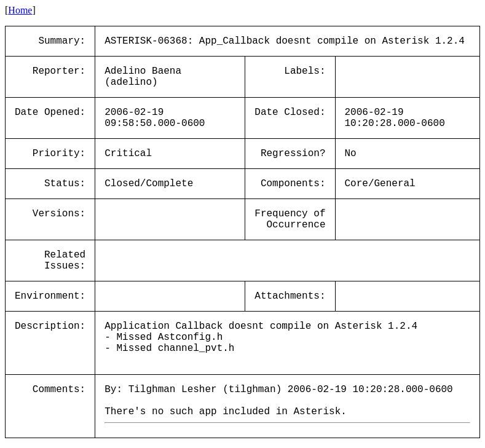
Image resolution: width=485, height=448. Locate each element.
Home (20, 10)
